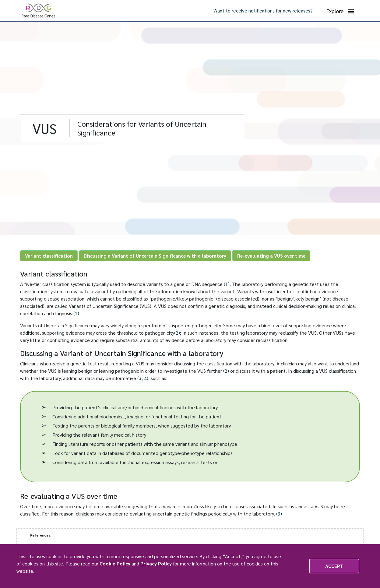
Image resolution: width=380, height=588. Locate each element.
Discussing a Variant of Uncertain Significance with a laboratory (155, 256)
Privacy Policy (156, 563)
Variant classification (49, 256)
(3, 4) (143, 378)
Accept (334, 566)
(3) (279, 514)
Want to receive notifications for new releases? (263, 11)
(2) (177, 333)
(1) (227, 284)
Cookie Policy (115, 563)
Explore (340, 11)
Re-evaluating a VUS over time (271, 256)
